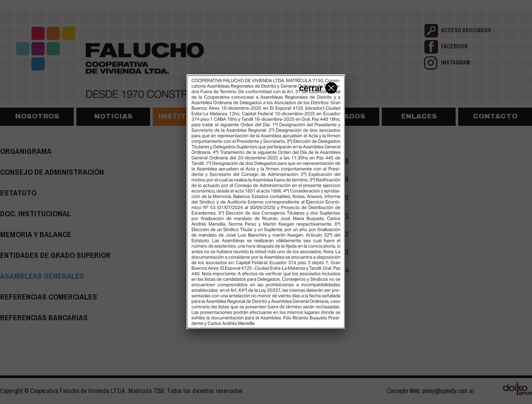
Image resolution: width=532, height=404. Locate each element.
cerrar (317, 87)
